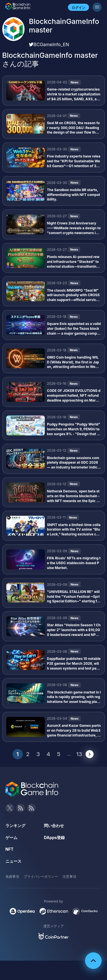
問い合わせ (54, 825)
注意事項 (69, 876)
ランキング (15, 825)
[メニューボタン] (97, 7)
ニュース (13, 861)
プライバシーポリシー (41, 876)
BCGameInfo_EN (49, 44)
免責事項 (12, 876)
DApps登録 (54, 837)
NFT (9, 849)
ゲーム (11, 837)
